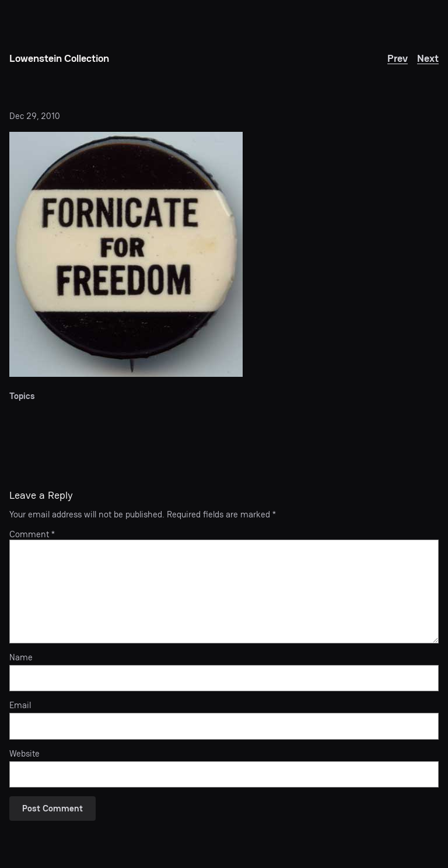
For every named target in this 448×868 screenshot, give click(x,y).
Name (21, 657)
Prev (398, 58)
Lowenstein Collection (59, 58)
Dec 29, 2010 (35, 116)
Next (428, 58)
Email (20, 705)
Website (24, 754)
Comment (32, 534)
